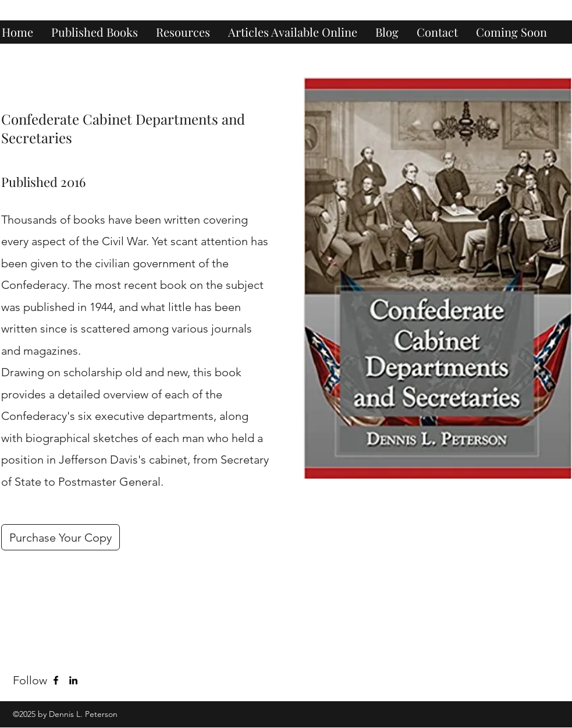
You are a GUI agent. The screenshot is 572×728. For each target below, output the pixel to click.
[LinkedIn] (73, 680)
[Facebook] (56, 680)
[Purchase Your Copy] (61, 537)
